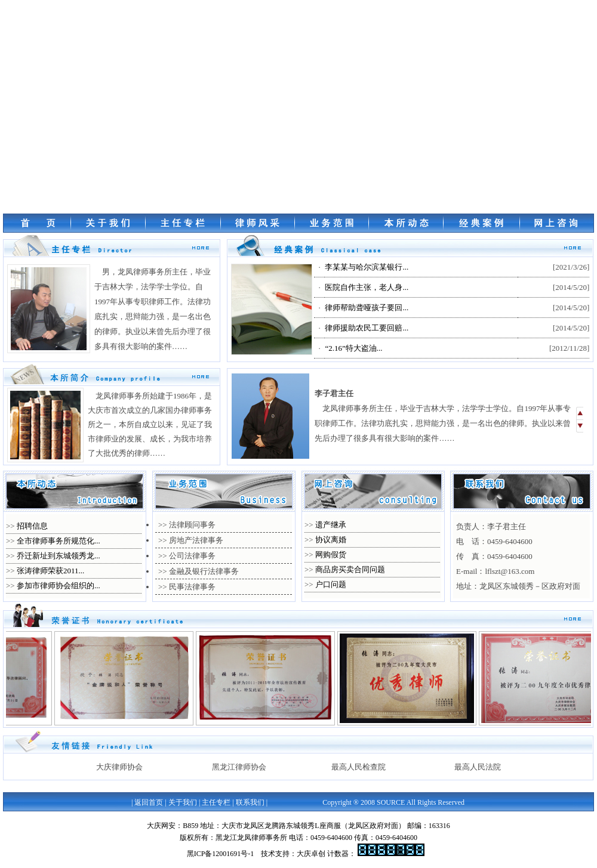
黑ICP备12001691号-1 (221, 854)
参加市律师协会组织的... (59, 586)
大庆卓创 (311, 854)
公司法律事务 (192, 556)
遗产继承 (331, 525)
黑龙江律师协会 (239, 767)
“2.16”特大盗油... (353, 348)
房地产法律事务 (196, 540)
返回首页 (149, 802)
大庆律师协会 (119, 767)
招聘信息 (32, 526)
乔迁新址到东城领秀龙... (59, 556)
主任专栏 (216, 802)
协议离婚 (331, 540)
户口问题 (331, 584)
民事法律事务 (192, 587)
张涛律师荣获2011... (50, 571)
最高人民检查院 (358, 767)
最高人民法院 (478, 767)
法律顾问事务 (192, 525)
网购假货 (331, 555)
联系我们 (250, 802)
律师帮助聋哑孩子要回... (367, 308)
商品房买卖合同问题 (350, 569)
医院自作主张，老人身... (367, 287)
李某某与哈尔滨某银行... (367, 267)
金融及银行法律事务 (204, 571)
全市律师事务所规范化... (59, 541)
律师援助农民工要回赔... (367, 328)
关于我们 (183, 802)
